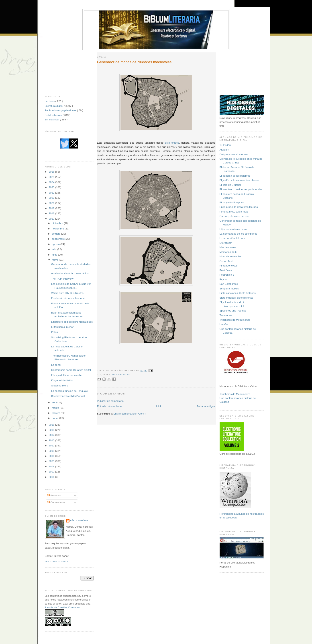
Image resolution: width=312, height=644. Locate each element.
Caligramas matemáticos (234, 154)
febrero (56, 413)
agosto (56, 244)
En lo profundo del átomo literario (239, 207)
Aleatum (224, 150)
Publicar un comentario (110, 401)
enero (56, 418)
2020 (52, 203)
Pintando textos (229, 265)
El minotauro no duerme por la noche (241, 189)
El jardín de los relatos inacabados (240, 180)
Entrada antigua (206, 406)
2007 (52, 472)
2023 (52, 187)
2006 (52, 477)
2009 (52, 461)
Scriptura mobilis (229, 288)
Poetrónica (226, 270)
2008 (52, 466)
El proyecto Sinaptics (232, 202)
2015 (52, 430)
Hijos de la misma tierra (233, 229)
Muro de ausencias (231, 256)
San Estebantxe (229, 284)
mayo (55, 260)
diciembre (58, 223)
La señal (56, 365)
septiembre (59, 239)
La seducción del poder (233, 238)
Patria (55, 332)
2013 (52, 440)
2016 (52, 425)
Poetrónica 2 (227, 275)
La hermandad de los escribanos (239, 234)
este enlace (172, 143)
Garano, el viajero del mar (235, 216)
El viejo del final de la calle (66, 375)
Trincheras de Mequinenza (235, 320)
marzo (56, 408)
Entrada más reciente (109, 406)
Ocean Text (226, 261)
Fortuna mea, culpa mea (234, 212)
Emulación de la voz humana (68, 298)
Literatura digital (54, 106)
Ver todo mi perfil (57, 562)
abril (55, 402)
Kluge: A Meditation (62, 380)
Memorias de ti (228, 252)
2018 (52, 213)
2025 (52, 177)
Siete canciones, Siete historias (238, 293)
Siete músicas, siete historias (236, 298)
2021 (52, 198)
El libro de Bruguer (230, 185)
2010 (52, 456)
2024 (52, 182)
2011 (52, 451)
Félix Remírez (79, 520)
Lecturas (50, 101)
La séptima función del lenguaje (69, 391)
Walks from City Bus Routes (67, 293)
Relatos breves (54, 115)
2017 (52, 219)
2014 (52, 435)
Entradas (54, 495)
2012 (52, 445)
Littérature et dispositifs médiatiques (72, 322)
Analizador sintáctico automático (70, 273)
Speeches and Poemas (233, 311)
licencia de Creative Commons (62, 607)
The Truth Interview (62, 279)
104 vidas (225, 145)
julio (55, 249)
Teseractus (226, 315)
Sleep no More (60, 385)
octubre (57, 234)
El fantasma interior (62, 327)
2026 (52, 172)
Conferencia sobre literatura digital (71, 370)
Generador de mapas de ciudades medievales (134, 62)
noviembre (58, 228)
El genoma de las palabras (235, 176)
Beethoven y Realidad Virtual (68, 396)
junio (55, 255)
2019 (52, 208)
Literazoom (226, 243)
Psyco (223, 279)
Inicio (159, 406)
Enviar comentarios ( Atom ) (130, 414)
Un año (224, 324)
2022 (52, 193)
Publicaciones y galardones (61, 110)
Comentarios (56, 502)
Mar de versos (228, 247)
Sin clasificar (52, 119)
